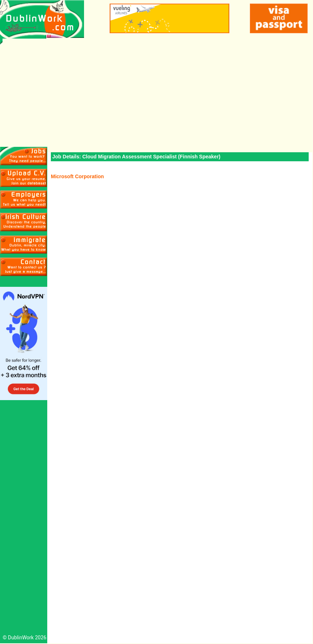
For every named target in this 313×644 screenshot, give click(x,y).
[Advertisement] (156, 93)
